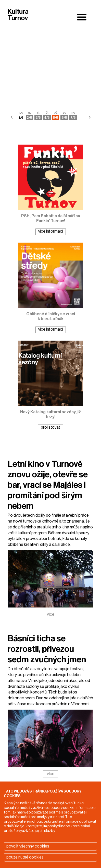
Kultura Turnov (18, 15)
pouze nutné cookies (25, 857)
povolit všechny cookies (28, 846)
